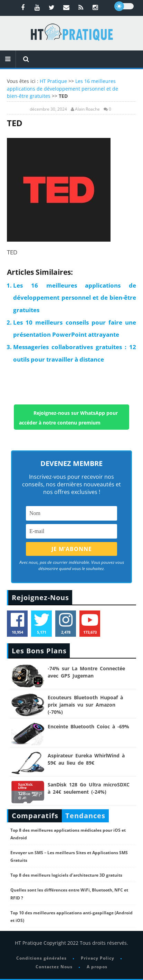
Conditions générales (41, 958)
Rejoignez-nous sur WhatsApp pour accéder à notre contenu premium (68, 418)
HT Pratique (53, 81)
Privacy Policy (98, 958)
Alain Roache (87, 109)
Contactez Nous (54, 967)
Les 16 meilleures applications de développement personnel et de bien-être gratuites (63, 88)
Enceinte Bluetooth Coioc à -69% (88, 726)
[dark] (124, 6)
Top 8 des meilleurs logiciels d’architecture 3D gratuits (66, 875)
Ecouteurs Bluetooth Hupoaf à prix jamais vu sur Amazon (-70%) (85, 705)
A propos (97, 967)
